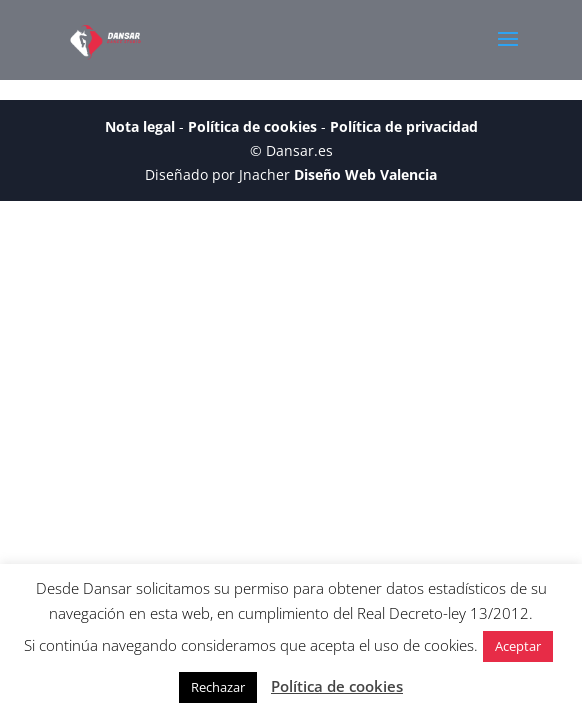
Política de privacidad (404, 126)
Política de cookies (252, 126)
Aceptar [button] (518, 646)
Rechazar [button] (218, 687)
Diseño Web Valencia (365, 174)
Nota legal (140, 126)
